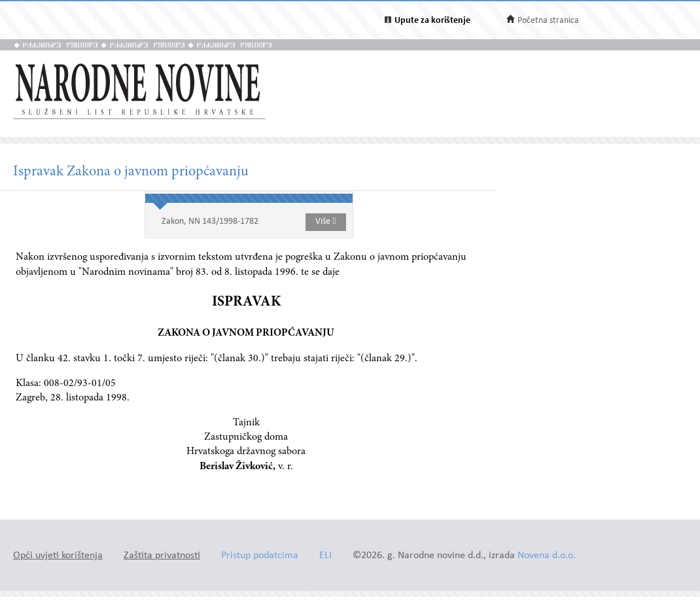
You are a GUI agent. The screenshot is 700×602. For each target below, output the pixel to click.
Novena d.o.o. (547, 556)
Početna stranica (548, 21)
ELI (325, 556)
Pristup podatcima (260, 556)
